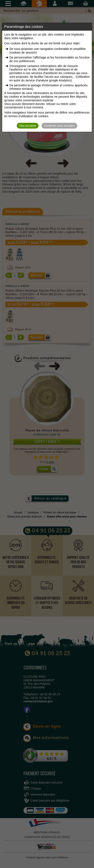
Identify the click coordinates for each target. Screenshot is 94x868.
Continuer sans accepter (59, 126)
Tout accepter (28, 126)
